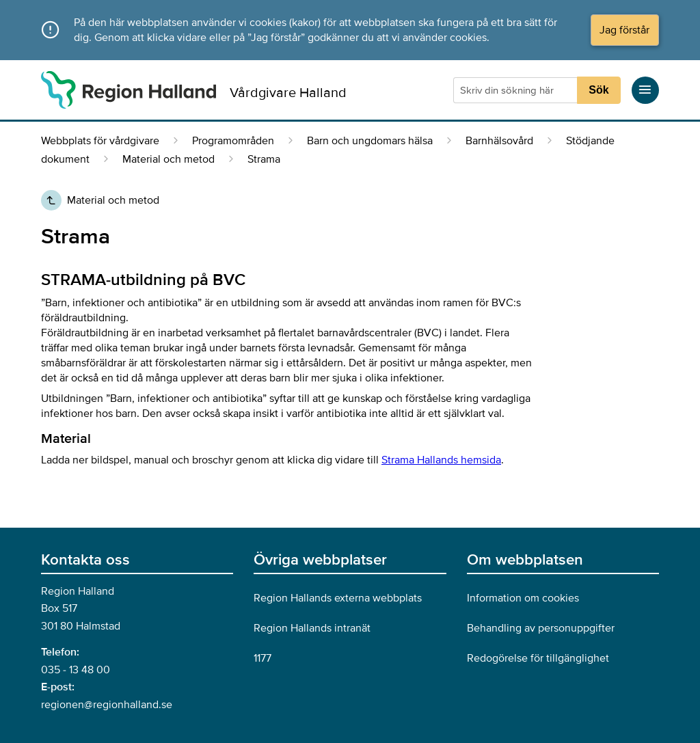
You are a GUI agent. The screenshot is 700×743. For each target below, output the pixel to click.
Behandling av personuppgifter (541, 628)
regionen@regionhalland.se (107, 705)
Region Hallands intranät (312, 628)
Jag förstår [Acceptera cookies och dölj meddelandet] (624, 30)
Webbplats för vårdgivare (100, 141)
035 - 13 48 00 (76, 670)
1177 (262, 658)
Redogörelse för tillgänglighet (538, 658)
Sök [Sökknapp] (598, 90)
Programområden (233, 141)
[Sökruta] (517, 90)
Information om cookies (523, 598)
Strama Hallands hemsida (441, 460)
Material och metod (169, 159)
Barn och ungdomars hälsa (370, 141)
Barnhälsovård (499, 141)
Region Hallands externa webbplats (338, 598)
